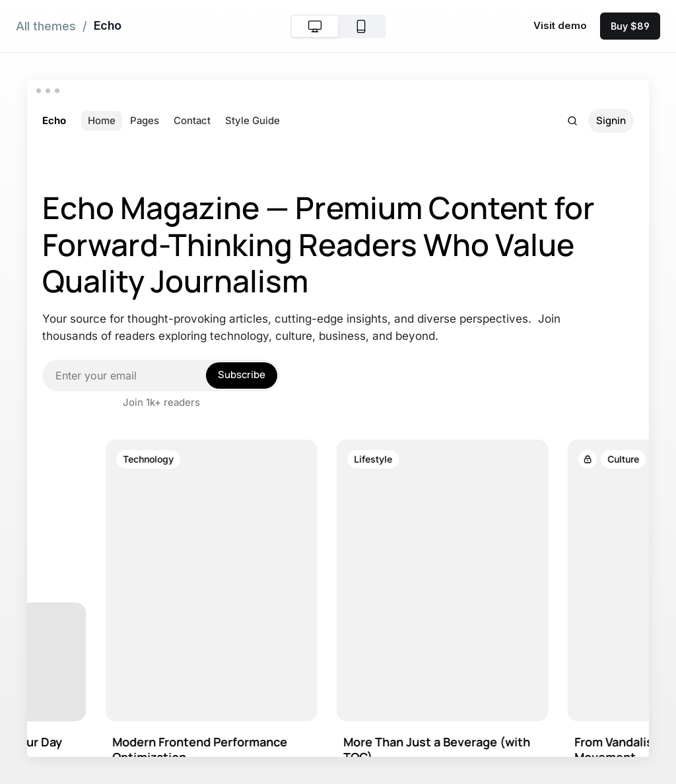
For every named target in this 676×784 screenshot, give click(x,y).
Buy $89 (630, 26)
